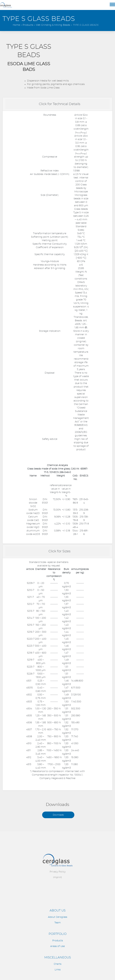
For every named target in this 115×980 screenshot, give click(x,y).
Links (58, 970)
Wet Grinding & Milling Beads (53, 25)
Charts (58, 964)
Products (28, 25)
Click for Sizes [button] (59, 551)
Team (58, 923)
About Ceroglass (58, 917)
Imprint (57, 877)
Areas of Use (57, 946)
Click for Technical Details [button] (60, 104)
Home (16, 25)
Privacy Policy (58, 872)
